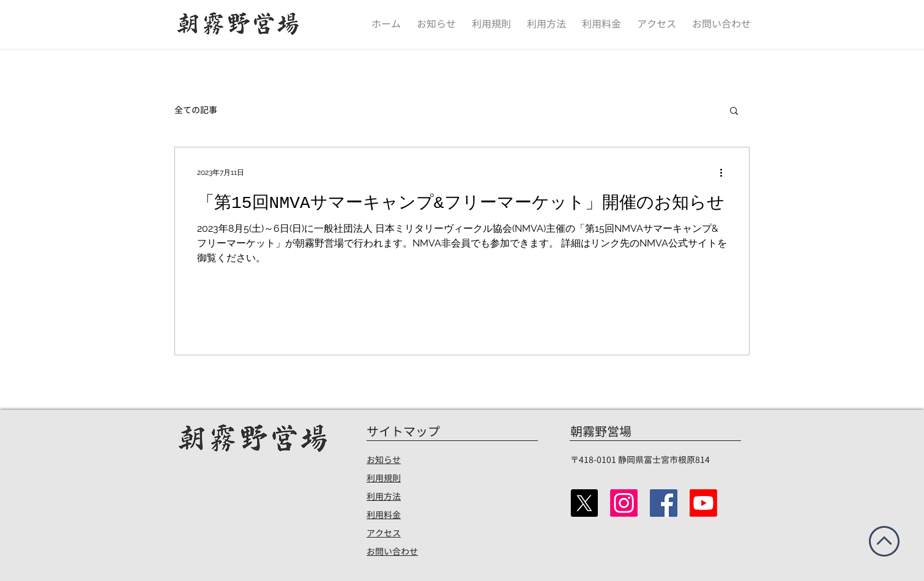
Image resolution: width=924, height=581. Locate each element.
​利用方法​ (384, 496)
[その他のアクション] (725, 172)
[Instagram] (624, 503)
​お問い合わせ (392, 551)
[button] (734, 112)
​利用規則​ (384, 478)
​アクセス (384, 533)
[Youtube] (703, 503)
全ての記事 (196, 110)
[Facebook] (664, 503)
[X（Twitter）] (584, 503)
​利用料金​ (384, 515)
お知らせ (384, 460)
